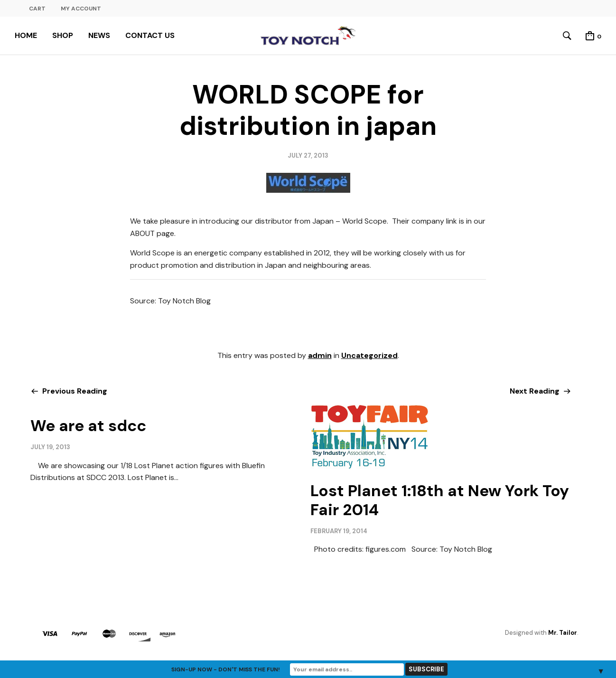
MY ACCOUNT (81, 9)
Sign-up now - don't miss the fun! (226, 669)
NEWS (99, 35)
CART (37, 9)
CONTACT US (150, 35)
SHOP (63, 35)
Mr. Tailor (563, 633)
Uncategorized (369, 355)
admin (320, 355)
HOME (26, 35)
